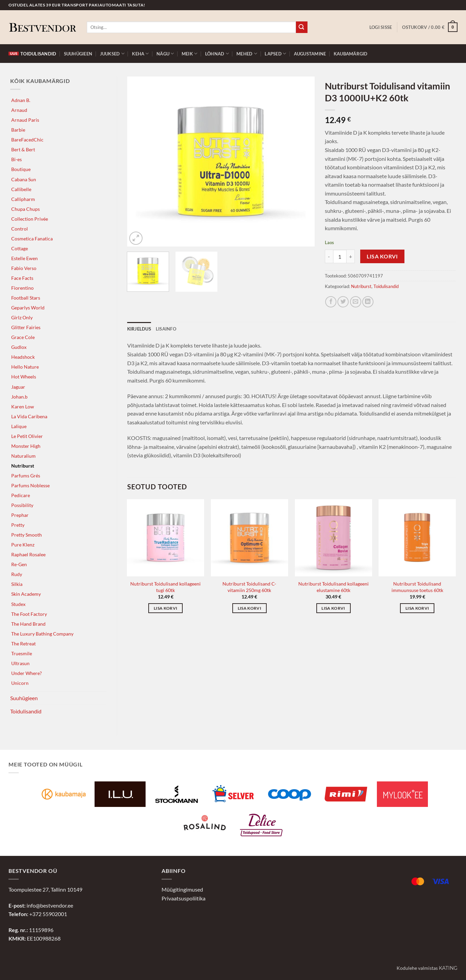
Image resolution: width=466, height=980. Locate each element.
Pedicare (21, 495)
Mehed (247, 54)
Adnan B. (21, 100)
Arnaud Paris (25, 120)
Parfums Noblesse (30, 485)
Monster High (26, 446)
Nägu (165, 54)
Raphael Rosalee (28, 554)
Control (20, 229)
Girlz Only (22, 317)
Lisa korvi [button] (165, 608)
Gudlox (19, 347)
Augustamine (310, 54)
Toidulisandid (32, 54)
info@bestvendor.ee (50, 905)
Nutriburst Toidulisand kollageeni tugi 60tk (165, 587)
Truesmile (22, 653)
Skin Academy (26, 594)
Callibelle (21, 189)
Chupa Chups (26, 209)
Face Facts (22, 278)
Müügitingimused (182, 889)
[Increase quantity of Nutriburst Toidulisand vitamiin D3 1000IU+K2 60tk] (351, 256)
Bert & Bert (23, 149)
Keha (140, 54)
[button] (381, 27)
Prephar (20, 515)
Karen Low (23, 407)
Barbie (18, 130)
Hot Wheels (24, 377)
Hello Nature (25, 367)
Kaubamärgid (351, 54)
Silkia (17, 584)
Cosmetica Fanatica (32, 239)
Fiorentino (22, 288)
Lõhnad (217, 54)
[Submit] (302, 27)
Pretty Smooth (27, 535)
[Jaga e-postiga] (356, 302)
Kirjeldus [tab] (139, 329)
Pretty (18, 525)
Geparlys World (28, 308)
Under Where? (27, 673)
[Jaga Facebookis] (331, 302)
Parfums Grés (26, 476)
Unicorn (20, 683)
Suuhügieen (78, 54)
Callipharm (23, 199)
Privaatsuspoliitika (184, 898)
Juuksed (112, 54)
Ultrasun (20, 663)
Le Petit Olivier (27, 436)
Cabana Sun (24, 179)
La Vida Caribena (29, 416)
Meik (189, 54)
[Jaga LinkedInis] (368, 302)
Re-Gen (19, 564)
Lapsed (275, 54)
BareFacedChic (27, 140)
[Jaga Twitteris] (343, 302)
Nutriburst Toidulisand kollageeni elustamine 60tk (334, 587)
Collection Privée (30, 219)
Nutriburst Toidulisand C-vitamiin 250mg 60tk (249, 587)
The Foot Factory (29, 614)
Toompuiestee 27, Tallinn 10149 (45, 889)
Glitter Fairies (26, 327)
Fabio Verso (24, 268)
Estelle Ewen (24, 258)
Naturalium (23, 456)
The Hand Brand (28, 624)
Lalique (19, 426)
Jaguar (18, 387)
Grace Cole (23, 337)
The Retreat (23, 644)
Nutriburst (23, 466)
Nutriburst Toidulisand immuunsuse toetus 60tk (417, 587)
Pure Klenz (23, 545)
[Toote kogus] (340, 256)
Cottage (20, 248)
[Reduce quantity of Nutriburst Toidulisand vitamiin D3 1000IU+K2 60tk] (329, 256)
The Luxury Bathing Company (42, 634)
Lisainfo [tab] (166, 329)
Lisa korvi (382, 256)
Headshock (23, 357)
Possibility (22, 505)
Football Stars (26, 298)
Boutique (21, 169)
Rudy (17, 574)
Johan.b (19, 397)
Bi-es (16, 159)
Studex (18, 604)
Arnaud (19, 110)
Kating (448, 968)
